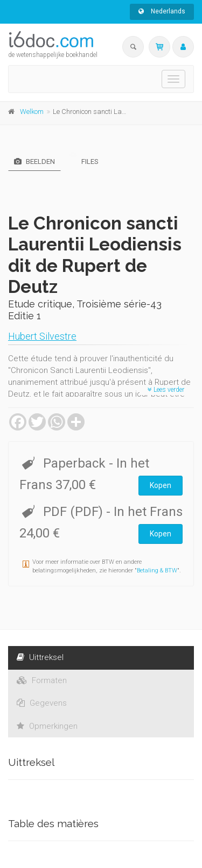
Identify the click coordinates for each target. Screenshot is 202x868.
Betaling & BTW (157, 571)
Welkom (32, 112)
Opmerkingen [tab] (47, 726)
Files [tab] (84, 162)
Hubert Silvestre (42, 336)
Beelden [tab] (34, 162)
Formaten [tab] (42, 680)
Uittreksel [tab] (40, 657)
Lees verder (166, 390)
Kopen (161, 485)
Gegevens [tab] (42, 703)
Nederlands (162, 11)
